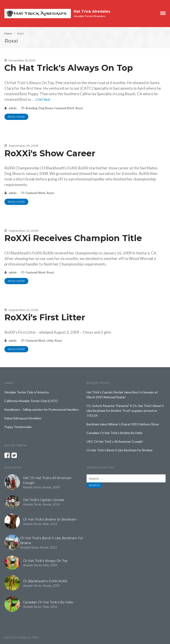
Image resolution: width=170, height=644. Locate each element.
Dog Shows (46, 108)
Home (8, 33)
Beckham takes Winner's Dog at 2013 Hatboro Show (123, 424)
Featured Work (64, 108)
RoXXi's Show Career (50, 153)
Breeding (31, 108)
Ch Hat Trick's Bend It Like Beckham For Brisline (120, 450)
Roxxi (79, 108)
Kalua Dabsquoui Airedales (23, 418)
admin (13, 108)
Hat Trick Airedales (92, 11)
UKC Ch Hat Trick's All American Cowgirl (115, 441)
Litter (50, 341)
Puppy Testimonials (18, 427)
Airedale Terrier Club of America (27, 392)
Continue (43, 100)
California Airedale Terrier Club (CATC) (31, 401)
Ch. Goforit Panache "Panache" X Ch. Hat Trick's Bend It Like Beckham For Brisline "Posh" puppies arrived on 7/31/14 (125, 411)
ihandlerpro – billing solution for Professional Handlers (42, 409)
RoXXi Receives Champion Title (73, 238)
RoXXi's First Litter (45, 317)
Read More (16, 117)
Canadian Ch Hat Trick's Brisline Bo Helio (115, 433)
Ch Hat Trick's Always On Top (69, 68)
